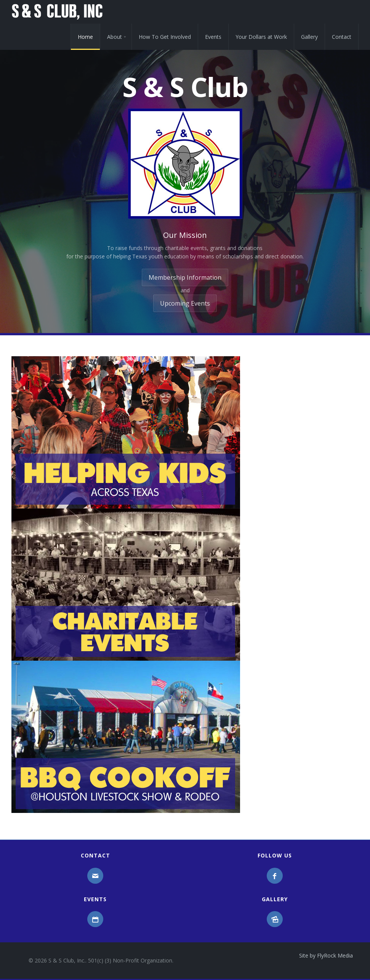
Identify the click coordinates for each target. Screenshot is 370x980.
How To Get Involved (165, 37)
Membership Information (185, 277)
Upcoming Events (185, 303)
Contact (342, 37)
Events (213, 37)
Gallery (309, 37)
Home (85, 37)
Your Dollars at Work (261, 37)
